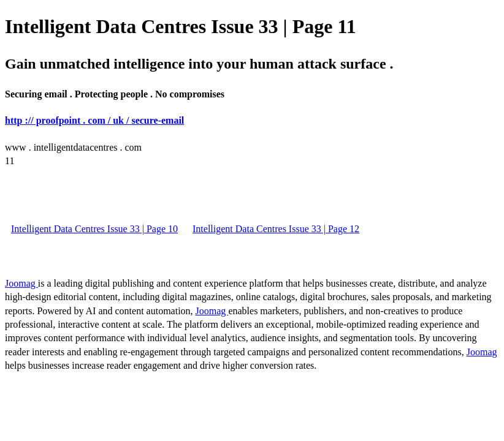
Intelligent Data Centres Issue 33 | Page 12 (276, 229)
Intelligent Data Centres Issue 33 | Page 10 (94, 229)
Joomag (21, 283)
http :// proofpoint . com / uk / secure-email (94, 120)
